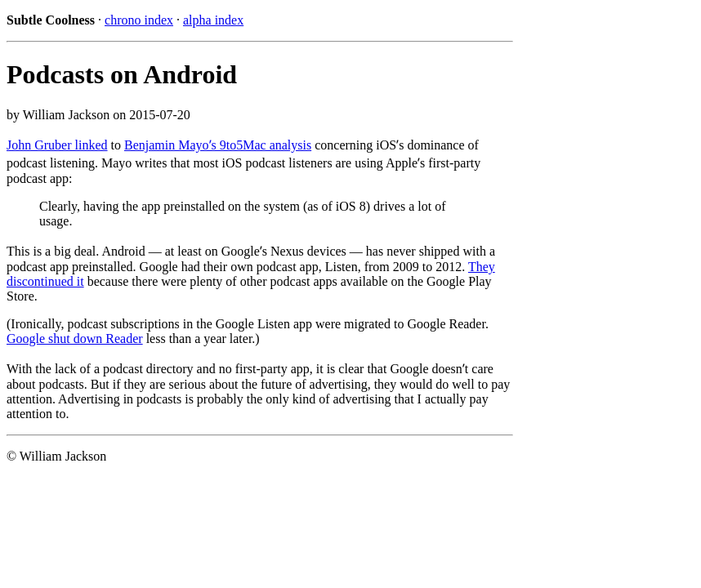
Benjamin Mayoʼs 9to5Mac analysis (218, 145)
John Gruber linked (57, 145)
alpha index (213, 20)
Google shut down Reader (75, 339)
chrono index (139, 20)
